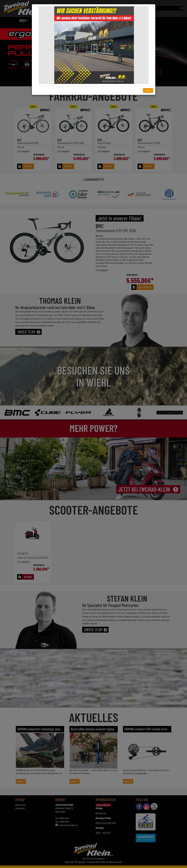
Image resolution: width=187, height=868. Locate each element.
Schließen (148, 90)
